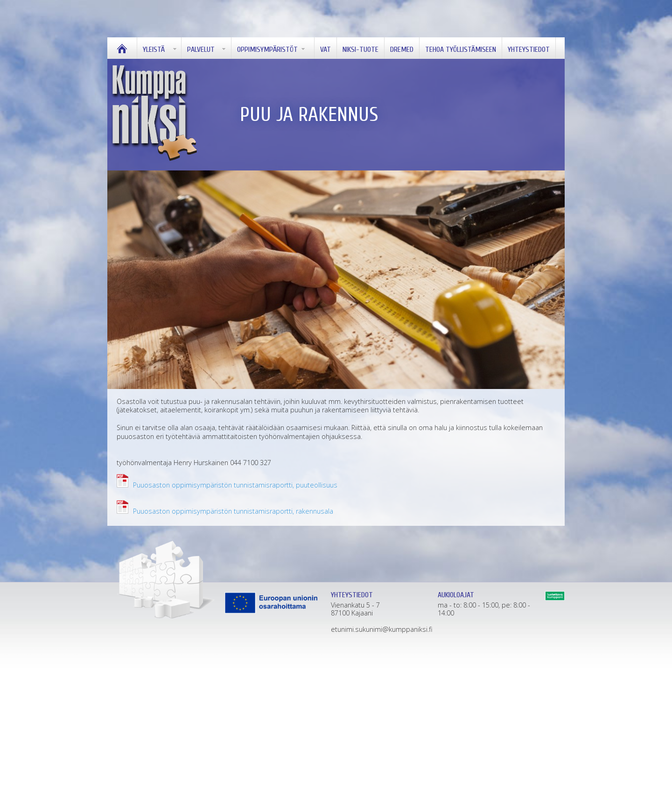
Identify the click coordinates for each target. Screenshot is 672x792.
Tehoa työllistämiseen (461, 49)
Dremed (402, 49)
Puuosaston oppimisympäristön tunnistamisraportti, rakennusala (233, 511)
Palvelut (201, 49)
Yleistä (154, 49)
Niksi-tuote (360, 49)
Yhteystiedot (529, 49)
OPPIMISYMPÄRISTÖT (267, 49)
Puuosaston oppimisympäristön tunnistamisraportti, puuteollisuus (235, 485)
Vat (325, 49)
